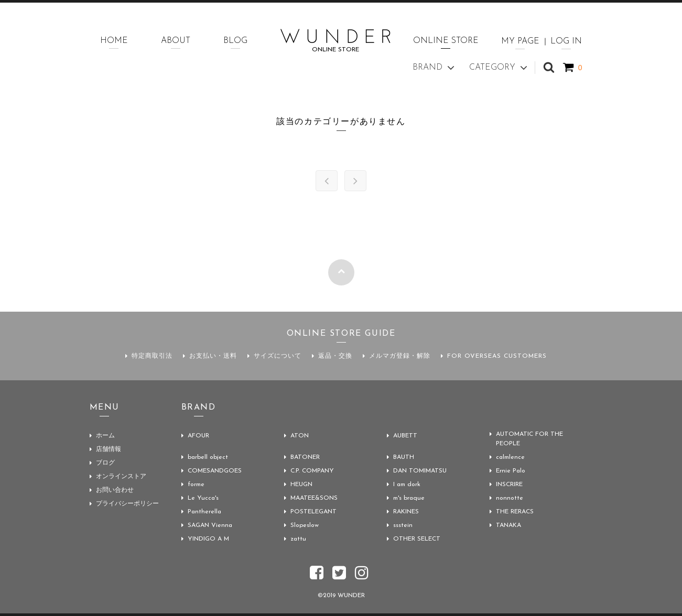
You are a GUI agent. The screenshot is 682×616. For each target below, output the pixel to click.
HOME (114, 41)
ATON (300, 436)
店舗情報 (109, 449)
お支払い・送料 (213, 356)
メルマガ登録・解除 (400, 356)
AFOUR (198, 436)
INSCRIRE (509, 485)
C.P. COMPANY (312, 471)
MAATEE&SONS (314, 498)
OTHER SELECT (417, 539)
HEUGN (301, 485)
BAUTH (404, 457)
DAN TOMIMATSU (420, 471)
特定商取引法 (152, 356)
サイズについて (278, 356)
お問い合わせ (115, 490)
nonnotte (510, 498)
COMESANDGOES (215, 471)
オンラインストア (121, 477)
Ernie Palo (511, 471)
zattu (298, 539)
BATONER (305, 457)
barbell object (208, 457)
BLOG (235, 41)
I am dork (407, 485)
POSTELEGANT (313, 512)
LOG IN (566, 41)
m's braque (409, 498)
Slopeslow (305, 525)
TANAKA (508, 525)
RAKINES (406, 512)
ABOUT (176, 41)
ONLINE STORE (446, 41)
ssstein (403, 525)
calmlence (510, 457)
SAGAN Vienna (210, 525)
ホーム (105, 436)
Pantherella (204, 512)
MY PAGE (520, 41)
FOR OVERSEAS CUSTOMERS (497, 356)
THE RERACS (515, 512)
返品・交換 (335, 356)
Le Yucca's (203, 498)
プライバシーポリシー (127, 504)
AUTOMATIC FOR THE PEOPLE (529, 439)
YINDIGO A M (208, 539)
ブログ (105, 463)
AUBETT (405, 436)
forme (196, 485)
